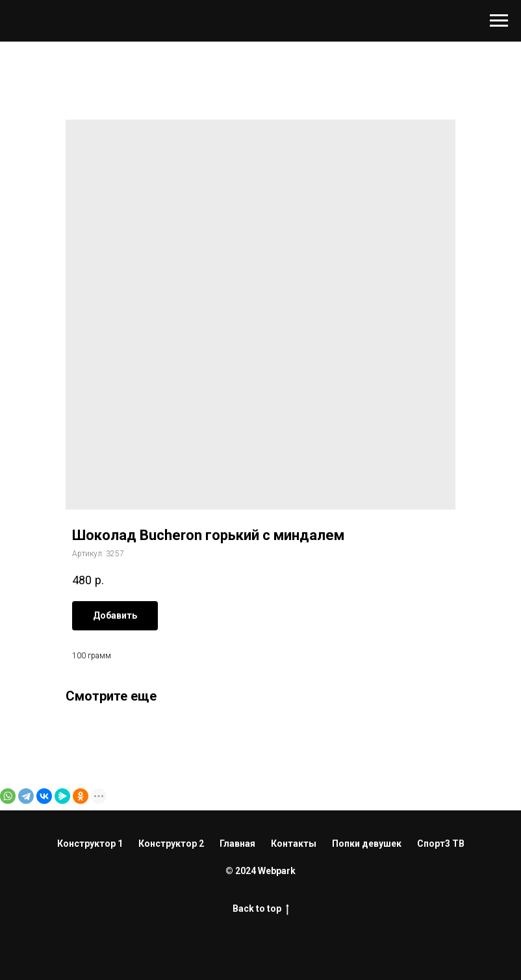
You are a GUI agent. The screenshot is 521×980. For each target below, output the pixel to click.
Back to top (261, 909)
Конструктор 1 (90, 844)
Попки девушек (367, 844)
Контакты (294, 844)
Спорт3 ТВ (441, 844)
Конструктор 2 (171, 844)
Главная (237, 844)
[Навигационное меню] (499, 21)
